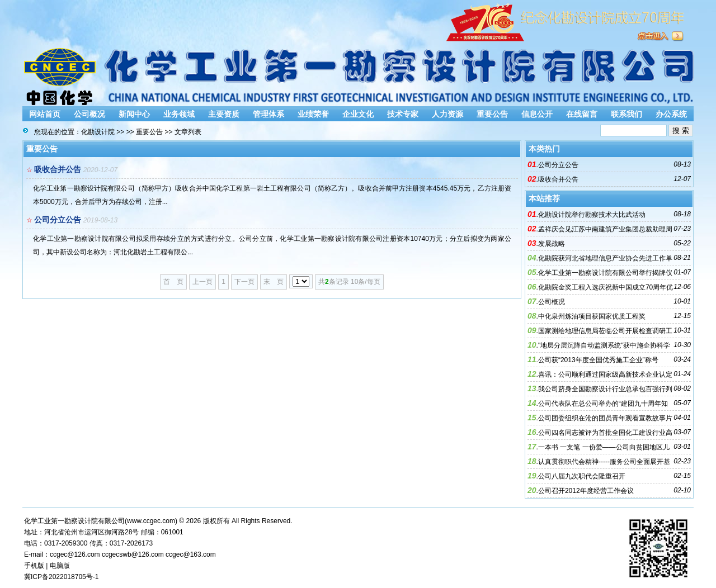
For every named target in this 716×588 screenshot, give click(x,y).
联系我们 (626, 114)
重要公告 (492, 114)
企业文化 (358, 114)
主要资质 (224, 114)
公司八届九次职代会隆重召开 (582, 476)
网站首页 (45, 114)
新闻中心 (134, 114)
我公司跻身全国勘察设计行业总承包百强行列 (605, 389)
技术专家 (403, 114)
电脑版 (60, 566)
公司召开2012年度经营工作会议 (586, 491)
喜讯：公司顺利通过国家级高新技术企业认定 (605, 374)
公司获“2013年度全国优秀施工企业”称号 (598, 360)
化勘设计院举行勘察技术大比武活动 (592, 215)
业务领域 (179, 114)
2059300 (75, 543)
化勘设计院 (98, 132)
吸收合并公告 (58, 169)
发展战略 (552, 244)
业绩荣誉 (313, 114)
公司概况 (89, 114)
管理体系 (268, 114)
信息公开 (537, 114)
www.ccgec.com (151, 521)
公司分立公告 (58, 220)
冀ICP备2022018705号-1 (61, 577)
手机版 (34, 566)
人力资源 (447, 114)
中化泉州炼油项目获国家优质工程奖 (592, 316)
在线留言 (582, 114)
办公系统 (671, 114)
